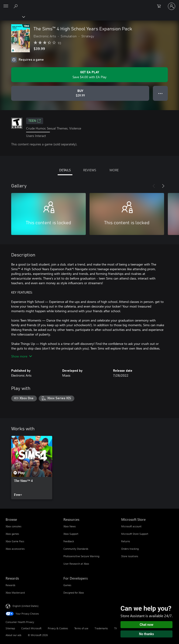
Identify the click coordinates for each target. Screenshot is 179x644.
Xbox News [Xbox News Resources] (70, 526)
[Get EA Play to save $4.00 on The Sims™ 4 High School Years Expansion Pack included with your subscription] (89, 75)
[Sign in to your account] (172, 6)
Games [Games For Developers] (67, 585)
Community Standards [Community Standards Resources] (76, 549)
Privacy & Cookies (58, 628)
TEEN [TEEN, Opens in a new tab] (35, 121)
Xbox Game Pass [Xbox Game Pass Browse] (15, 541)
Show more (22, 356)
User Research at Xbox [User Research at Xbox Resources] (76, 564)
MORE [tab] (114, 170)
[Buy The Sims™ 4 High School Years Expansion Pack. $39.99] (80, 93)
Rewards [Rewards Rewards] (10, 585)
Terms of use (81, 628)
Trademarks (101, 628)
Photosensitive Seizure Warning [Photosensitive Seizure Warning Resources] (81, 556)
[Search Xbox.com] (16, 6)
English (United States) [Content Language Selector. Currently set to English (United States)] (26, 606)
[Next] (163, 186)
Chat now (146, 625)
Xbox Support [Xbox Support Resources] (71, 534)
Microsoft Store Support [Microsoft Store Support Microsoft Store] (135, 534)
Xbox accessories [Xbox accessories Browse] (15, 549)
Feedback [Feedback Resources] (69, 541)
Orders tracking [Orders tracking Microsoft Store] (130, 549)
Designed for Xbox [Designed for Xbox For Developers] (74, 593)
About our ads (14, 635)
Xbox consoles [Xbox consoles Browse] (14, 526)
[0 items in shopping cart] (160, 6)
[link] (32, 468)
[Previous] (154, 186)
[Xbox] (12, 17)
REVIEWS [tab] (90, 170)
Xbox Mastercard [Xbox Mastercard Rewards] (15, 593)
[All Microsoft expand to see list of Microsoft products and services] (6, 6)
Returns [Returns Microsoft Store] (126, 541)
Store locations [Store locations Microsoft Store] (130, 556)
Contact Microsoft (31, 628)
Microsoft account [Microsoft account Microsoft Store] (131, 526)
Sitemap (10, 628)
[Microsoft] (89, 3)
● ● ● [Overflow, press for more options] (160, 93)
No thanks (147, 634)
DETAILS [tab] (65, 170)
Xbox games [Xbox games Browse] (12, 534)
